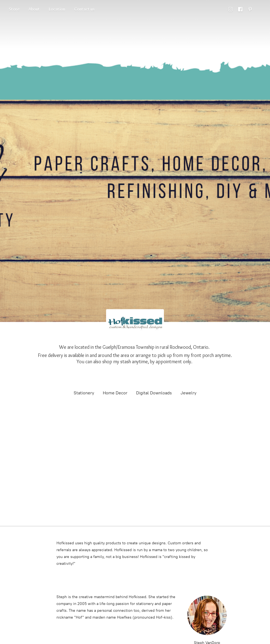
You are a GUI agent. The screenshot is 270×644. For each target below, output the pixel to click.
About (34, 9)
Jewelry (188, 393)
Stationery (84, 393)
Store (14, 9)
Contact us (85, 9)
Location (57, 9)
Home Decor (115, 393)
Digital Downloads (154, 393)
